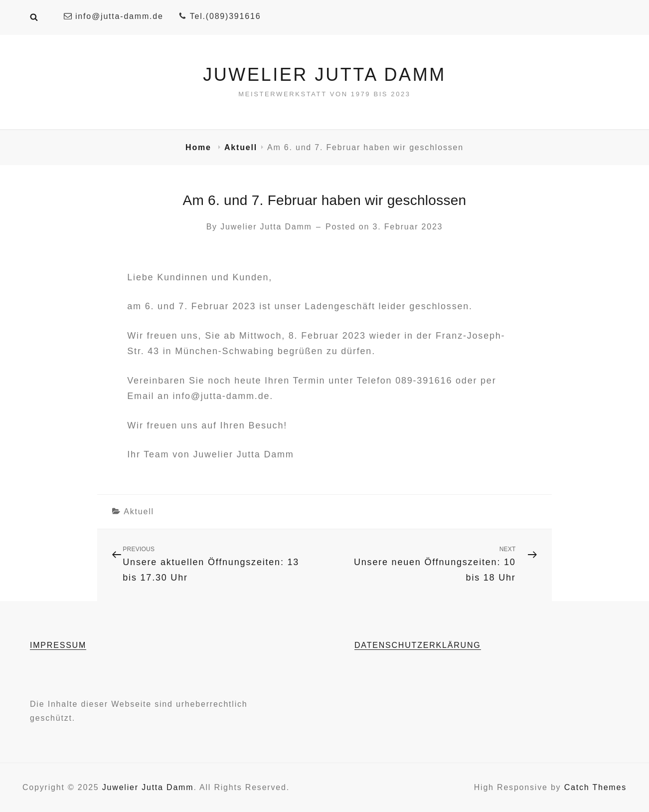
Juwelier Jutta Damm (324, 75)
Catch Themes (595, 787)
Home (200, 147)
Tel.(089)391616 (220, 16)
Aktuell (241, 147)
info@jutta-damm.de (114, 16)
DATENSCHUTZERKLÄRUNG (418, 645)
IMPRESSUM (58, 645)
